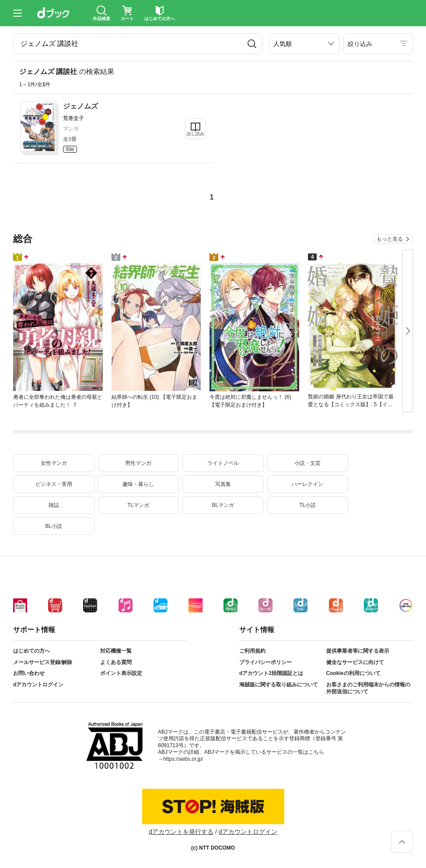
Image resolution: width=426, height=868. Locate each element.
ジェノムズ (80, 106)
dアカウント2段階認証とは (271, 673)
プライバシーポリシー (265, 662)
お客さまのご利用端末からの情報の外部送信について (368, 688)
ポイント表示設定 (121, 673)
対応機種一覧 (116, 651)
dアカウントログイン (38, 685)
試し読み (196, 134)
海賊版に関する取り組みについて (279, 685)
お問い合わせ (29, 673)
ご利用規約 (252, 651)
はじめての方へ (31, 651)
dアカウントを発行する (181, 832)
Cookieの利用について (353, 673)
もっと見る (390, 239)
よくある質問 (116, 662)
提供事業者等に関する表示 (358, 651)
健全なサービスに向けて (355, 662)
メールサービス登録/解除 (43, 662)
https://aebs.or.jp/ (183, 759)
